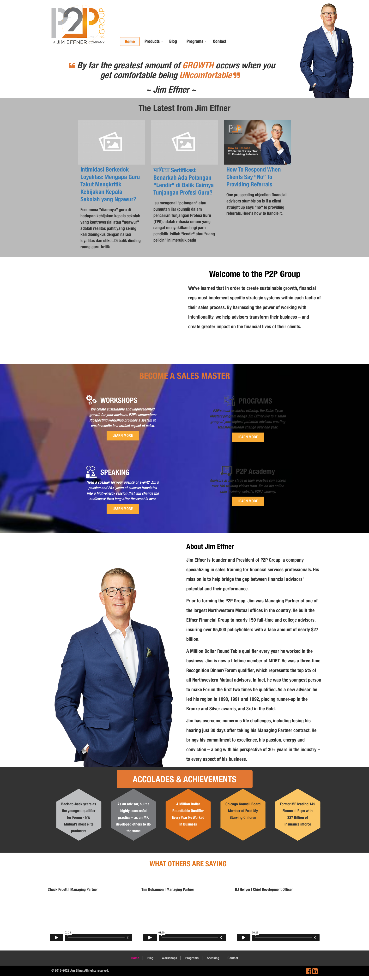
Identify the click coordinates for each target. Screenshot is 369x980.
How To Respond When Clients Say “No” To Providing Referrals (254, 177)
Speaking (213, 958)
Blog (173, 41)
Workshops (169, 958)
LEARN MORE (123, 436)
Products (152, 41)
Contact (220, 41)
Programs (195, 41)
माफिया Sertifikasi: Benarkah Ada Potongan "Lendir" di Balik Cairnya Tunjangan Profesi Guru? (184, 181)
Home (130, 41)
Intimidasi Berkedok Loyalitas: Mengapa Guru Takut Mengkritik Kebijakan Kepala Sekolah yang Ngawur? (110, 184)
